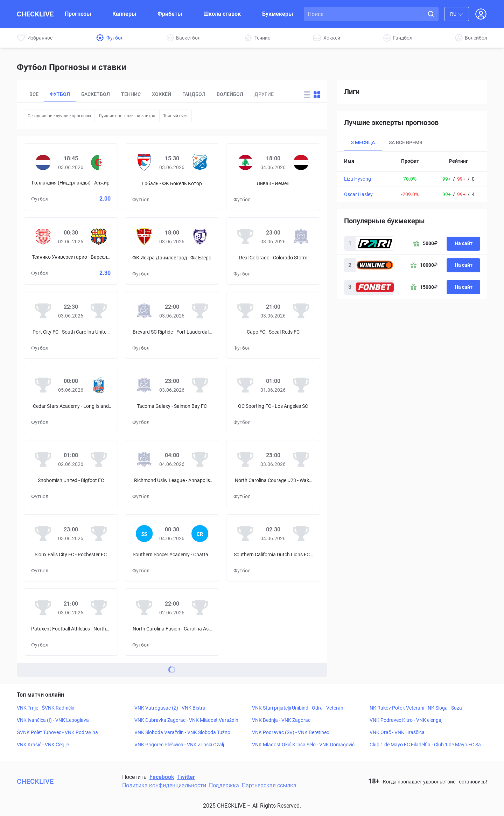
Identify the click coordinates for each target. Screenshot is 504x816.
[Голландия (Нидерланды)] (43, 162)
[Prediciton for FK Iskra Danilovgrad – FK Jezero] (172, 251)
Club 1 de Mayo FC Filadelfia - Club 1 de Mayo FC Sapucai (427, 745)
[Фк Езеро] (200, 237)
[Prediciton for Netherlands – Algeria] (71, 177)
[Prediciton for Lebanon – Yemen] (273, 177)
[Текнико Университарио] (43, 237)
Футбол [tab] (60, 94)
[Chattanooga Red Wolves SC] (200, 533)
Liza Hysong (358, 179)
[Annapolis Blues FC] (200, 459)
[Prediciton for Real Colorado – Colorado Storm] (273, 251)
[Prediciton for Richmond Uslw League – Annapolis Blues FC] (172, 474)
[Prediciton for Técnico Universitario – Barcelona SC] (71, 251)
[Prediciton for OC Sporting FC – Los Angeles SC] (273, 399)
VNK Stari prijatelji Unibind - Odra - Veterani (298, 708)
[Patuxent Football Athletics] (43, 608)
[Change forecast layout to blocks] (317, 95)
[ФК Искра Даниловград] (144, 237)
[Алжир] (99, 162)
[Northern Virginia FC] (99, 608)
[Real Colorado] (245, 237)
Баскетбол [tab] (96, 94)
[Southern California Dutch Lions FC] (245, 533)
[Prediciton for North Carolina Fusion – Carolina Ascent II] (172, 622)
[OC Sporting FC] (245, 385)
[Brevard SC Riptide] (144, 311)
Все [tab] (34, 94)
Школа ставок (222, 14)
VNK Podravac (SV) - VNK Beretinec (290, 732)
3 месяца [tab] (363, 142)
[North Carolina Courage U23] (245, 459)
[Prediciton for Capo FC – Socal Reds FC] (273, 325)
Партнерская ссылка (269, 785)
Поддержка (224, 785)
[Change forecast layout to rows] (307, 95)
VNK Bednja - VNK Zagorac (281, 720)
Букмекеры (278, 14)
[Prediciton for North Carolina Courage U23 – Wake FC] (273, 474)
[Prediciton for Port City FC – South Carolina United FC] (71, 325)
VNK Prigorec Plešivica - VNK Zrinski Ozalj (179, 745)
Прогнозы (78, 14)
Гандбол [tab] (194, 94)
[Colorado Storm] (301, 237)
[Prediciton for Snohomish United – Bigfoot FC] (71, 474)
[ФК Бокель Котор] (200, 162)
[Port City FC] (43, 311)
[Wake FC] (301, 459)
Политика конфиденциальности (164, 785)
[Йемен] (301, 162)
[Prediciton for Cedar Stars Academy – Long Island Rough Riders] (71, 399)
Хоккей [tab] (162, 94)
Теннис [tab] (131, 94)
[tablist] (160, 95)
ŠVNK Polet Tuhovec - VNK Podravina (57, 732)
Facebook (162, 777)
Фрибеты (170, 14)
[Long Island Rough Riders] (99, 385)
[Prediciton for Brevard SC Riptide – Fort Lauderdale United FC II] (172, 325)
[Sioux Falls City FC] (43, 533)
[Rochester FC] (99, 533)
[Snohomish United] (43, 459)
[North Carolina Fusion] (144, 608)
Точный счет (176, 116)
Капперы (124, 14)
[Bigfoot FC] (99, 459)
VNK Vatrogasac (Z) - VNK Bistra (170, 708)
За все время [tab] (406, 142)
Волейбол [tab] (230, 94)
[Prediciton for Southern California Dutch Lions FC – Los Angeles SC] (273, 548)
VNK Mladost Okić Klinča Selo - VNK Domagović (303, 745)
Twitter (186, 777)
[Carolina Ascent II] (200, 608)
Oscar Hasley (358, 194)
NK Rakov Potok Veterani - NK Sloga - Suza (416, 708)
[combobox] (457, 14)
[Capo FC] (245, 311)
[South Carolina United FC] (99, 311)
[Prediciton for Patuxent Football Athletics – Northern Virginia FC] (71, 622)
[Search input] (365, 14)
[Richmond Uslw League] (144, 459)
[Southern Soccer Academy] (144, 533)
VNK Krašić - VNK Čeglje (43, 745)
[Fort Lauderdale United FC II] (200, 311)
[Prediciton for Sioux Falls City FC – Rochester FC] (71, 548)
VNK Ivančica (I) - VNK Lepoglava (53, 720)
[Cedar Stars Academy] (43, 385)
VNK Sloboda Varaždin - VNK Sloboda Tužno (182, 732)
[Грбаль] (144, 162)
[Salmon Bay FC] (200, 385)
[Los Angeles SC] (301, 385)
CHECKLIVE (35, 14)
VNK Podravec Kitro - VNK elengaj (406, 720)
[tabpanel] (412, 177)
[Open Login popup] (481, 14)
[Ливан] (245, 162)
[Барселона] (99, 237)
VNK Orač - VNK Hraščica (397, 732)
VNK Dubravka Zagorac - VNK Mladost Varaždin (186, 720)
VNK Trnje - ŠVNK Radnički (45, 708)
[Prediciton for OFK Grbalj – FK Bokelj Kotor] (172, 177)
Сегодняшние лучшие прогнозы (59, 116)
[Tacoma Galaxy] (144, 385)
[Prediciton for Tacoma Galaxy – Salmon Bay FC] (172, 399)
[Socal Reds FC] (301, 311)
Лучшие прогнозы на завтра (127, 116)
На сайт (464, 243)
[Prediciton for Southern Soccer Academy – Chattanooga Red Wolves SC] (172, 548)
